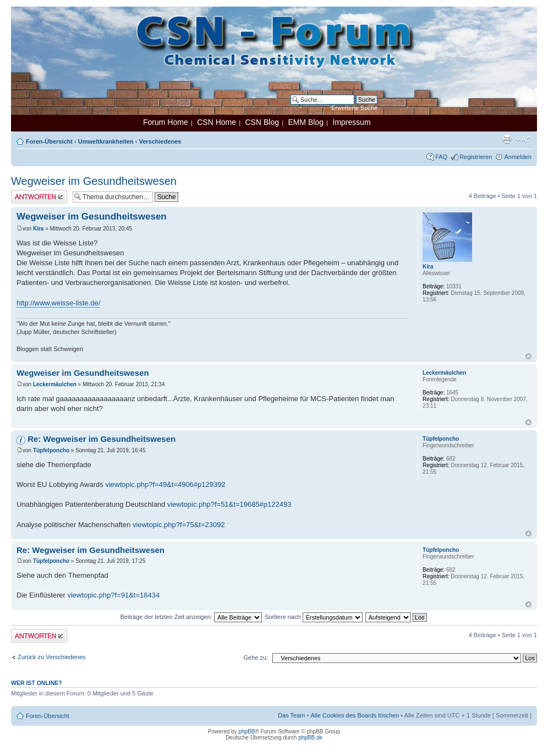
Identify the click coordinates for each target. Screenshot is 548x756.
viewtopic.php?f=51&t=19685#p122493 (229, 504)
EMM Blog (306, 122)
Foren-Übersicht (49, 141)
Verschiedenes (160, 141)
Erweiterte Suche (354, 108)
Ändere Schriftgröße (524, 139)
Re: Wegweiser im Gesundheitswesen (102, 439)
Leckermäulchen (55, 384)
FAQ (441, 157)
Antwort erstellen (39, 197)
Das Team (291, 715)
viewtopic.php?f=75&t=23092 (179, 525)
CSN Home (217, 122)
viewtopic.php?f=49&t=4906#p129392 (165, 484)
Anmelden (518, 157)
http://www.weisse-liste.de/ (58, 303)
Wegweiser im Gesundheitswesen (94, 181)
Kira (38, 229)
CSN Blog (262, 122)
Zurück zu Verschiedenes (52, 657)
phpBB (246, 732)
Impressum (352, 122)
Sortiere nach (313, 617)
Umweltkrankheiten (106, 141)
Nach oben (528, 356)
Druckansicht (507, 139)
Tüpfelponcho (51, 450)
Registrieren (476, 157)
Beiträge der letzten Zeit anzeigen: (191, 617)
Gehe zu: (256, 658)
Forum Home (166, 122)
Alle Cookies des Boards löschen (355, 715)
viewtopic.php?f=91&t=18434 (113, 595)
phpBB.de (310, 738)
